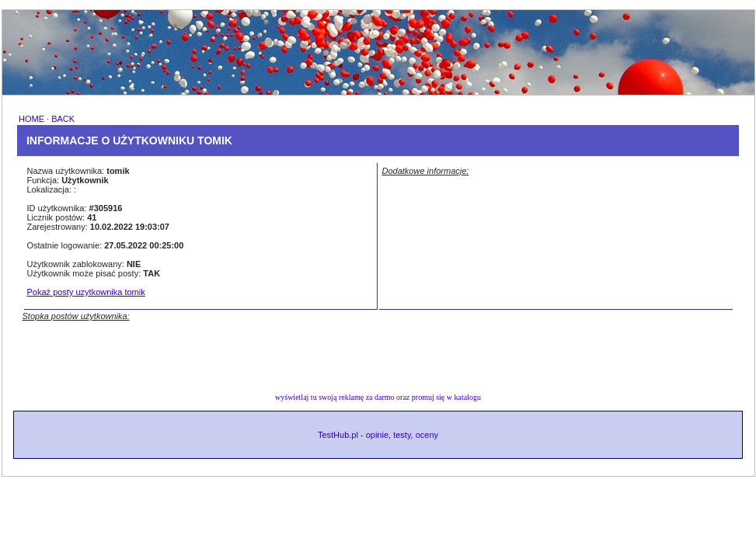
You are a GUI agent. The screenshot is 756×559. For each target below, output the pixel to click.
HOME (31, 119)
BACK (63, 119)
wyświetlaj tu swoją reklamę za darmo (335, 397)
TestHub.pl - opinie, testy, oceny (378, 435)
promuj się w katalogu (446, 397)
